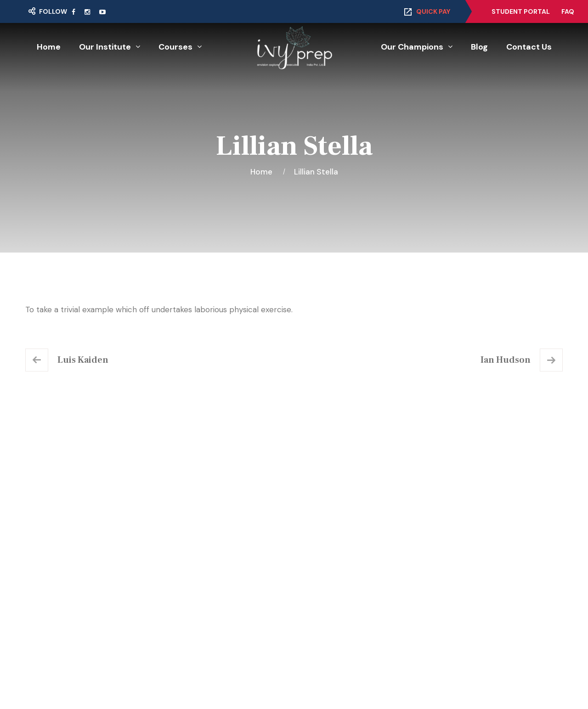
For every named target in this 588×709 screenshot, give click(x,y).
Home (49, 47)
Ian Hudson (506, 360)
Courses (175, 47)
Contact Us (529, 47)
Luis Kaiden (83, 360)
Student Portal (521, 11)
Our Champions (412, 47)
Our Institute (105, 47)
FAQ (568, 11)
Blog (479, 47)
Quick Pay (433, 11)
